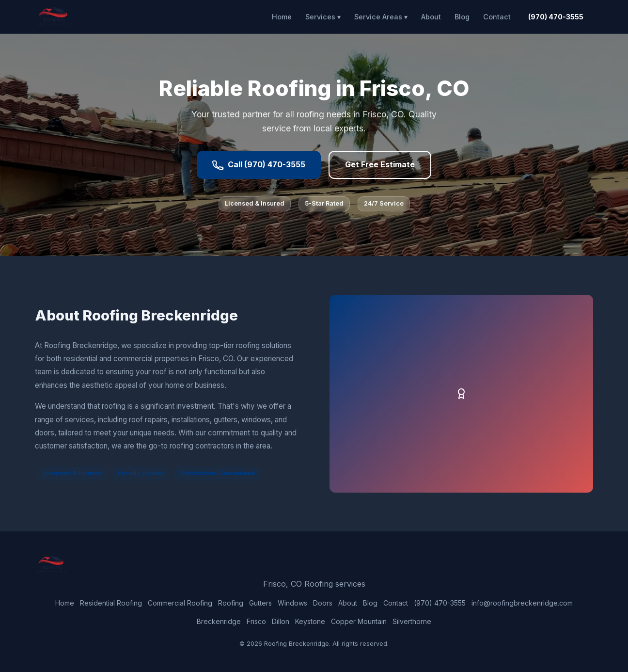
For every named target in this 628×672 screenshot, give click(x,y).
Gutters (260, 603)
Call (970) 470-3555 (259, 165)
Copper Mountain (359, 621)
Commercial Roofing (180, 603)
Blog (462, 17)
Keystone (310, 621)
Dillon (281, 621)
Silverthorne (412, 621)
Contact (497, 17)
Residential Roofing (111, 603)
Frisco (256, 621)
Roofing (231, 603)
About (431, 17)
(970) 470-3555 (556, 17)
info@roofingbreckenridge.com (522, 603)
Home (282, 17)
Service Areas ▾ (381, 17)
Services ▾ (323, 17)
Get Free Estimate (380, 164)
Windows (292, 603)
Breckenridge (219, 621)
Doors (323, 603)
